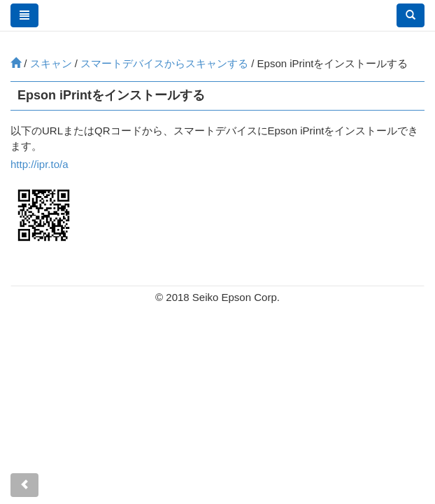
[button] (411, 15)
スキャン (51, 63)
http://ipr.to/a (40, 164)
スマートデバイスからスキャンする (164, 63)
